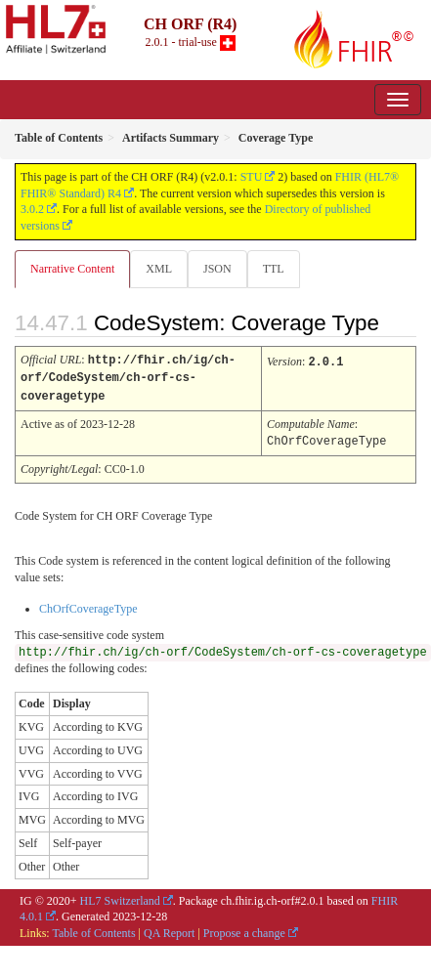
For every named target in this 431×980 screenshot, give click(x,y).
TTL (274, 269)
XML (159, 269)
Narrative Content (72, 269)
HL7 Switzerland (120, 897)
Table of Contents (93, 929)
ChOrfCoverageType (88, 605)
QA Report (169, 929)
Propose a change (244, 929)
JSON (217, 269)
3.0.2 (32, 209)
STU (252, 177)
